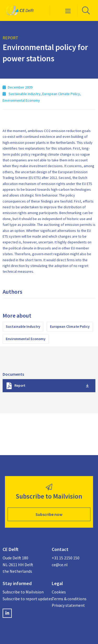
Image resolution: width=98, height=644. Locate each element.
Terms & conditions (69, 599)
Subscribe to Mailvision (23, 592)
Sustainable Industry (23, 326)
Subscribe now (49, 514)
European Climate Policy (70, 326)
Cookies (59, 592)
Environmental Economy (26, 339)
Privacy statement (68, 605)
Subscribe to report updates (25, 599)
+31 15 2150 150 (66, 558)
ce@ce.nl (60, 565)
